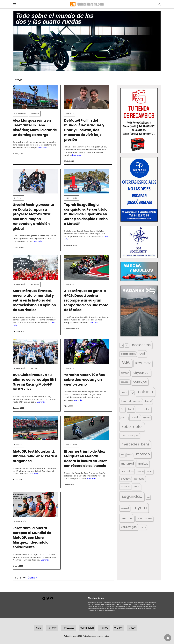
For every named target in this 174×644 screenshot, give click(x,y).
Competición (20, 114)
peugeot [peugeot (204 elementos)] (126, 479)
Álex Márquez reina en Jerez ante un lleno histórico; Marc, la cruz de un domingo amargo (35, 128)
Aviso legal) (130, 603)
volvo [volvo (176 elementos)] (143, 527)
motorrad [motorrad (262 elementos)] (127, 464)
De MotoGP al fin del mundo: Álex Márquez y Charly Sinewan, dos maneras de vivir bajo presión (84, 130)
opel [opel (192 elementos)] (150, 471)
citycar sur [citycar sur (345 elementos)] (141, 373)
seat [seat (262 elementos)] (137, 487)
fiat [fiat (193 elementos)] (123, 409)
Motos (34, 368)
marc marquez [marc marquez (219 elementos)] (130, 436)
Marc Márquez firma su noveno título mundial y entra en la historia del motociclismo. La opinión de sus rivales (34, 300)
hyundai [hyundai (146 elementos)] (147, 418)
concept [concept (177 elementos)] (125, 382)
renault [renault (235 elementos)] (125, 487)
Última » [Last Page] (32, 578)
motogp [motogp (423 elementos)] (143, 454)
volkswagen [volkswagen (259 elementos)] (129, 527)
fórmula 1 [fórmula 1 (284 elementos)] (144, 409)
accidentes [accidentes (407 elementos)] (141, 345)
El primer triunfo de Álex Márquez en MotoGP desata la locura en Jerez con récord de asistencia (86, 459)
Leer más (43, 148)
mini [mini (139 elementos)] (122, 455)
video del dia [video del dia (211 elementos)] (144, 519)
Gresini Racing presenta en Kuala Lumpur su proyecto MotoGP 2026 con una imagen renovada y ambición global (33, 217)
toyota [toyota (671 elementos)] (140, 508)
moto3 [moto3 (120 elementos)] (130, 455)
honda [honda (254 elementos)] (135, 417)
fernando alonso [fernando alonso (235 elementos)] (131, 401)
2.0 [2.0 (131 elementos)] (127, 345)
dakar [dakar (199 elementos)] (124, 392)
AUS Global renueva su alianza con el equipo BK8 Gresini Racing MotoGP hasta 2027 (35, 382)
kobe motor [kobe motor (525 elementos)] (132, 427)
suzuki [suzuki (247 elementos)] (125, 508)
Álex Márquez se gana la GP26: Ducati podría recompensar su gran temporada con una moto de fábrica (86, 300)
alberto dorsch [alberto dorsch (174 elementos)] (128, 354)
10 (24, 578)
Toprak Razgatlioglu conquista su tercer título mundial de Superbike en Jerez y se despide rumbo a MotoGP (86, 214)
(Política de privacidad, (119, 603)
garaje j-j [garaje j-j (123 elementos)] (124, 418)
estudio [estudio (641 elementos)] (146, 392)
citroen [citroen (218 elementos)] (125, 373)
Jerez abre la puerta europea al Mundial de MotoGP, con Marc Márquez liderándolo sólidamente (32, 538)
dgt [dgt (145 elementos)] (132, 393)
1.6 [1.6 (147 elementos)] (122, 345)
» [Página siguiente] (26, 578)
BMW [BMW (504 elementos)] (126, 363)
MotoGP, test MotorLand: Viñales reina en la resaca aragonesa (35, 456)
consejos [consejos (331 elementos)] (140, 382)
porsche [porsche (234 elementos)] (139, 479)
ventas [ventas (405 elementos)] (127, 518)
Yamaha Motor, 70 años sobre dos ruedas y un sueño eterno (84, 380)
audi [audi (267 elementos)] (142, 354)
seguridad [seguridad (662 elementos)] (132, 496)
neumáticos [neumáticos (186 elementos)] (127, 471)
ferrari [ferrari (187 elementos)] (148, 401)
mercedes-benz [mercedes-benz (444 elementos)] (135, 444)
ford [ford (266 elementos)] (131, 409)
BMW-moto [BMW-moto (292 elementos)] (143, 363)
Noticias (35, 114)
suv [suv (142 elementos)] (148, 497)
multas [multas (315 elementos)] (143, 463)
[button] (139, 121)
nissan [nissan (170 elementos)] (140, 471)
